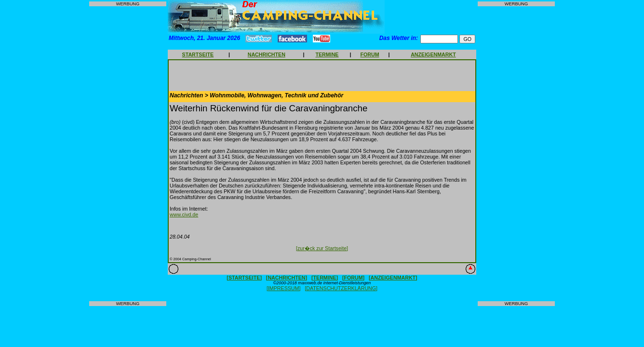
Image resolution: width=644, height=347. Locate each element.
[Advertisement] (128, 154)
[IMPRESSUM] (283, 288)
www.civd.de (184, 214)
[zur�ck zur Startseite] (322, 248)
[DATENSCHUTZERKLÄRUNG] (341, 288)
